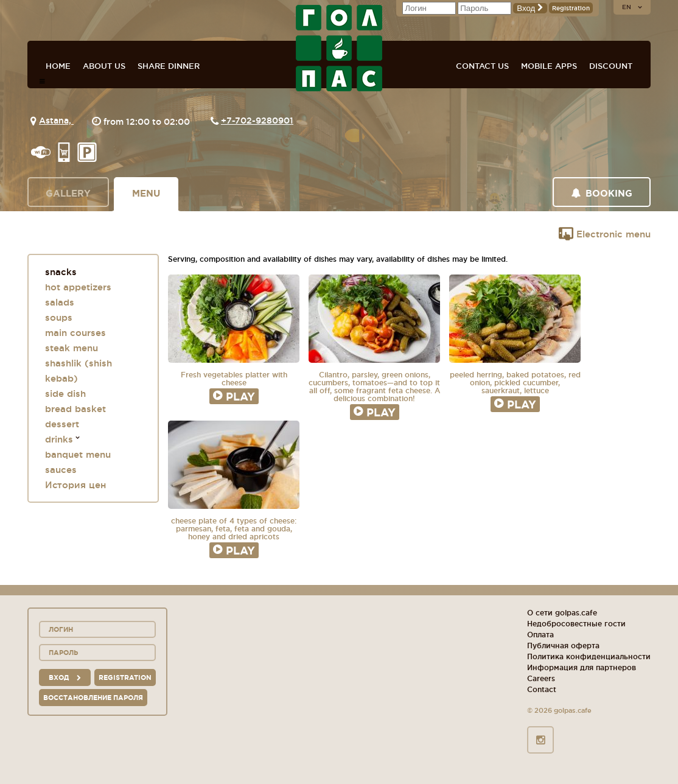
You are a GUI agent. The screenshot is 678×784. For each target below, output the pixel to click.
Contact (542, 689)
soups (59, 317)
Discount (611, 66)
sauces (61, 470)
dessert (62, 424)
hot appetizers (78, 287)
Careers (541, 678)
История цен (75, 485)
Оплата (540, 635)
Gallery (68, 193)
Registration (571, 8)
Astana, (56, 121)
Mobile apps (549, 66)
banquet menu (78, 454)
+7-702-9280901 (257, 121)
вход (65, 677)
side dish (65, 394)
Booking (602, 193)
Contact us (482, 66)
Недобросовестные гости (576, 624)
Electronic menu (605, 234)
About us (104, 66)
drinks (59, 439)
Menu (146, 193)
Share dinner (169, 66)
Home (58, 66)
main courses (75, 333)
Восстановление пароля (93, 698)
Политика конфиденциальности (589, 656)
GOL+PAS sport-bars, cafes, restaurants (339, 48)
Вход (530, 8)
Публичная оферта (563, 646)
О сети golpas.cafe (562, 613)
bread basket (75, 409)
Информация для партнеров (582, 667)
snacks (61, 272)
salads (60, 302)
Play (234, 396)
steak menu (72, 348)
